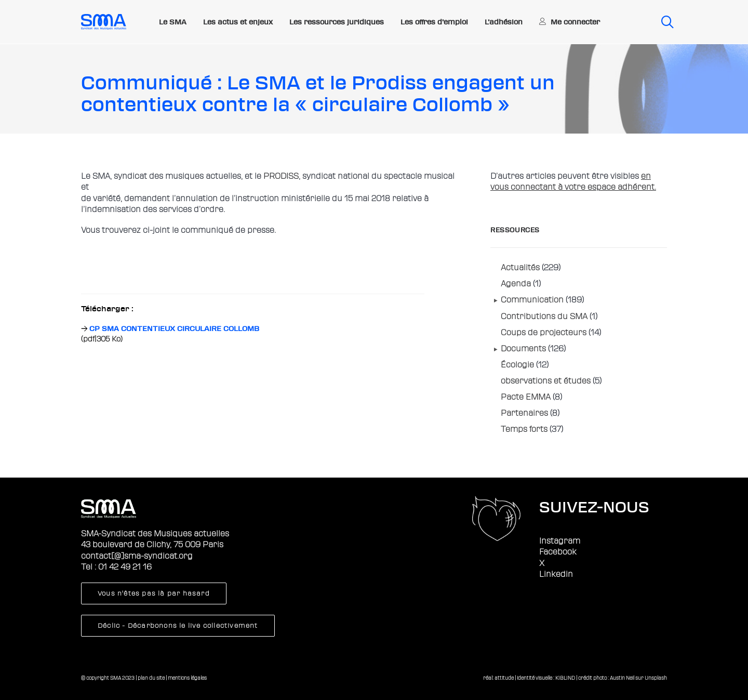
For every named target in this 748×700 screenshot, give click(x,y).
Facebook (558, 552)
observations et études (546, 381)
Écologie (517, 365)
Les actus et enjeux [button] (238, 22)
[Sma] (104, 22)
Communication (532, 300)
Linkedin (556, 574)
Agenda (516, 284)
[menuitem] (173, 22)
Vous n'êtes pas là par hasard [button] (154, 593)
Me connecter (575, 22)
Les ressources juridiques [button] (337, 22)
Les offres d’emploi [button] (434, 22)
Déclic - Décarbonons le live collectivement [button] (178, 626)
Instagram (560, 541)
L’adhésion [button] (504, 22)
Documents (523, 349)
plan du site (151, 678)
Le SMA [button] (173, 22)
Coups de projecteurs (544, 333)
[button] (664, 22)
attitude (504, 678)
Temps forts (524, 429)
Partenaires (524, 413)
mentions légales (187, 678)
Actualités (520, 268)
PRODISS (281, 176)
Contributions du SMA (544, 316)
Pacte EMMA (526, 397)
